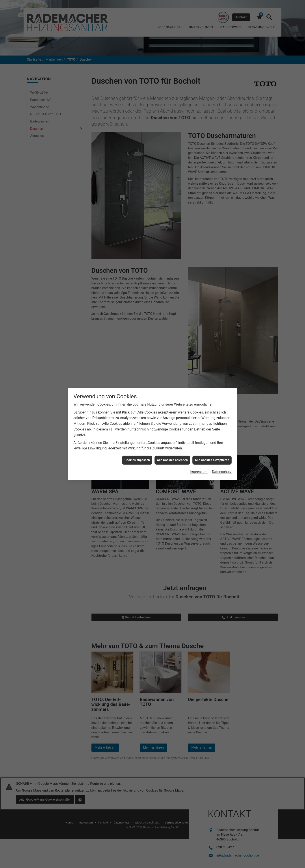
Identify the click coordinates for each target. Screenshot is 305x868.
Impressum (199, 472)
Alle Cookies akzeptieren (212, 460)
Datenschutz (222, 472)
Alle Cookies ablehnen (172, 460)
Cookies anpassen (137, 460)
